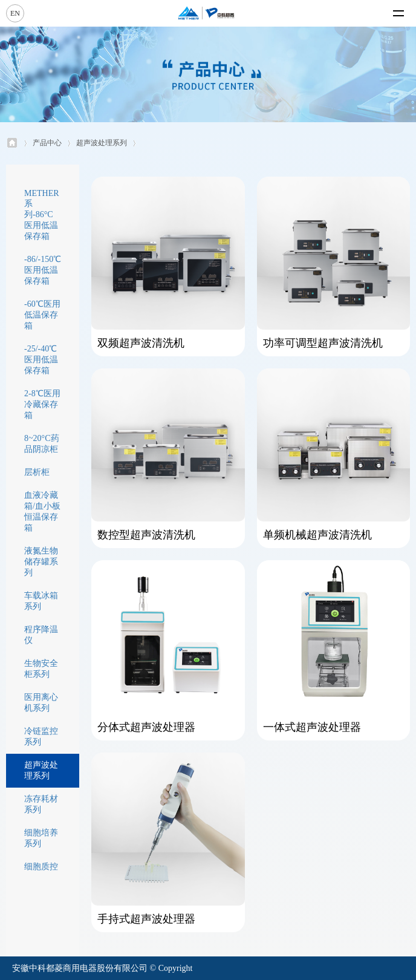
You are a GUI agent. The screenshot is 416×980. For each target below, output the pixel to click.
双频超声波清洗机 (141, 343)
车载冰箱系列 (41, 601)
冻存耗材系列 (41, 804)
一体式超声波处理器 (312, 727)
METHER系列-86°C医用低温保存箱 (42, 215)
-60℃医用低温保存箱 (42, 315)
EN (15, 13)
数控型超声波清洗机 (146, 535)
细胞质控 (41, 867)
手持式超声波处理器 (146, 919)
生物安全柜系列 (41, 669)
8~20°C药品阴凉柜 (42, 444)
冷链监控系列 (41, 737)
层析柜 (37, 472)
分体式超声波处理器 (146, 727)
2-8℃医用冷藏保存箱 (42, 404)
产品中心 (47, 143)
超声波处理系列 (102, 143)
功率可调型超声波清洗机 (323, 343)
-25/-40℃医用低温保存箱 (41, 360)
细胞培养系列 (41, 838)
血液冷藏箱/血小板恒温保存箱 (42, 511)
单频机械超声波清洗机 (317, 535)
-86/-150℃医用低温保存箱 (43, 270)
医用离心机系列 (41, 703)
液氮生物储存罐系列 (41, 562)
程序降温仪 (41, 635)
